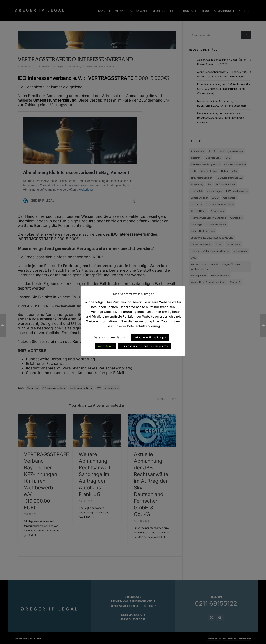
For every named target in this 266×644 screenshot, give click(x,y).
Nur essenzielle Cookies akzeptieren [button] (144, 346)
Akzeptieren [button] (106, 346)
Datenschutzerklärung (110, 337)
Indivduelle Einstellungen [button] (150, 337)
